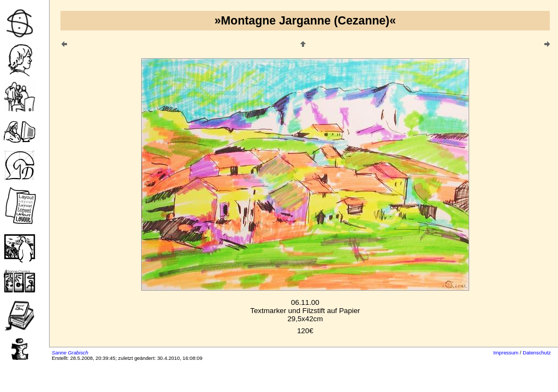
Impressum (506, 353)
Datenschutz (537, 353)
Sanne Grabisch (70, 353)
